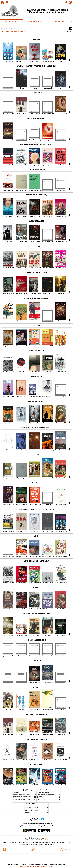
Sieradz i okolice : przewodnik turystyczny (22, 796)
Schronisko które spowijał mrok (32, 811)
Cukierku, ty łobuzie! (42, 799)
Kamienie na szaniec (18, 798)
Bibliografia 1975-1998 (35, 21)
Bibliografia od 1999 (58, 21)
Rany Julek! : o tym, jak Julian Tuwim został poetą (36, 806)
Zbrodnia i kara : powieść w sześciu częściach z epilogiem (26, 801)
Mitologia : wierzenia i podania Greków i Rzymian (24, 795)
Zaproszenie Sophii (29, 812)
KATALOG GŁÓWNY (11, 21)
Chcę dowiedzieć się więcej (28, 866)
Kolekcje (23, 31)
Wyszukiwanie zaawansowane (10, 31)
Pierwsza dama (41, 798)
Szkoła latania (40, 796)
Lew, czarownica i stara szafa (44, 801)
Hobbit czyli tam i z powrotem (32, 807)
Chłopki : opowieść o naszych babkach (46, 795)
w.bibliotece (45, 843)
